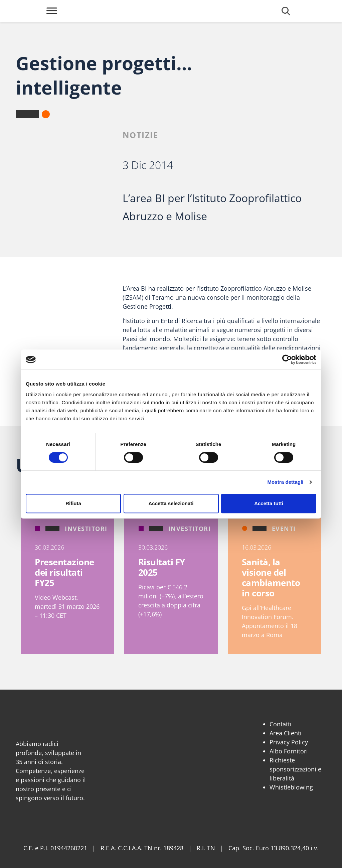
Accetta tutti (269, 503)
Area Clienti (286, 733)
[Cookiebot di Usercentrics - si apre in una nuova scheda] (287, 359)
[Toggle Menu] (52, 11)
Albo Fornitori (289, 751)
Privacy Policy (289, 742)
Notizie (140, 135)
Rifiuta (73, 503)
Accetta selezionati (171, 503)
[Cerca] (286, 11)
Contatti (281, 724)
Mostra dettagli (285, 482)
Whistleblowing (291, 787)
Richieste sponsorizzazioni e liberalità (295, 769)
